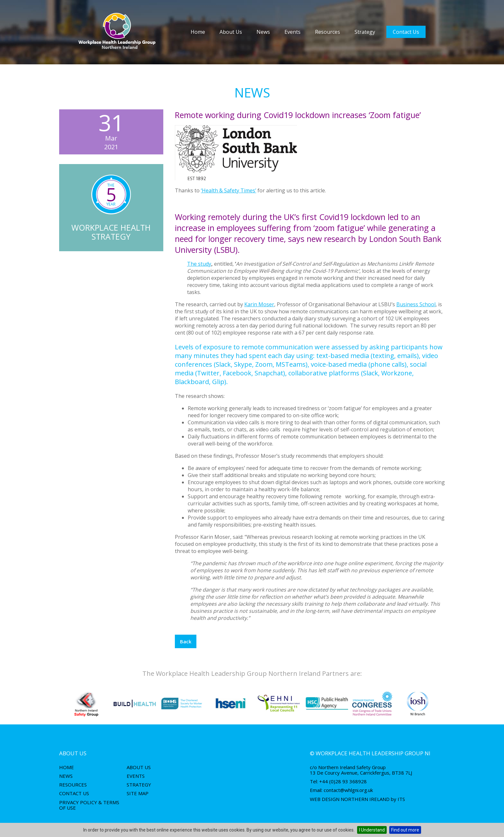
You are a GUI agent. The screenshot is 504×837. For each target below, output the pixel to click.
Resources (328, 32)
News (263, 32)
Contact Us (406, 32)
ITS (401, 799)
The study (199, 264)
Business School (416, 304)
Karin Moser (259, 304)
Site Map (138, 793)
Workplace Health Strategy (111, 232)
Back (186, 641)
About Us (231, 32)
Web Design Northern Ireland (350, 799)
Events (292, 32)
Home (198, 32)
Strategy (365, 32)
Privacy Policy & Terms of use (89, 805)
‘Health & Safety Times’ (229, 190)
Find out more (405, 830)
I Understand (372, 830)
